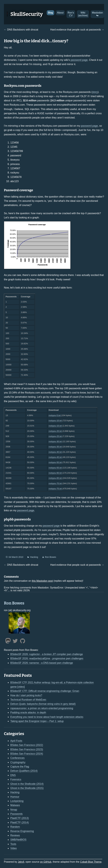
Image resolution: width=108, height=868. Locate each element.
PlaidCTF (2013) (20, 818)
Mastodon (97, 14)
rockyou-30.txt (55, 441)
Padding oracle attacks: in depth (28, 713)
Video (14, 848)
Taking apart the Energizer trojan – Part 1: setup (37, 721)
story (95, 92)
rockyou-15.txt (55, 426)
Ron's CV (71, 14)
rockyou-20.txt (55, 431)
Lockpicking (17, 801)
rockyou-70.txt (55, 483)
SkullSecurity (27, 14)
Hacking (34, 557)
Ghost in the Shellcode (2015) (27, 788)
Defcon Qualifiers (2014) (24, 771)
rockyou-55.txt (55, 468)
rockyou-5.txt (55, 415)
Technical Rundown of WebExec (28, 700)
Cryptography (18, 762)
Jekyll (21, 862)
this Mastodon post (42, 581)
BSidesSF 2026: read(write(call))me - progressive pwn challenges (47, 658)
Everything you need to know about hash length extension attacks (47, 717)
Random (15, 827)
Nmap (14, 810)
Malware (15, 805)
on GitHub (46, 862)
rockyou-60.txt (55, 473)
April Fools (16, 741)
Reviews (15, 835)
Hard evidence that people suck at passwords (76, 30)
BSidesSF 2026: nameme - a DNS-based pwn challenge (42, 663)
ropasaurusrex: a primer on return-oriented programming (42, 708)
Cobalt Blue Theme (91, 862)
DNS (13, 775)
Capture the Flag (20, 767)
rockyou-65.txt (55, 478)
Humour (15, 797)
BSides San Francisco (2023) (27, 749)
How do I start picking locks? (26, 695)
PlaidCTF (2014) (20, 823)
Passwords (16, 814)
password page (79, 60)
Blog (50, 13)
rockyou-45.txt (55, 457)
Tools (13, 844)
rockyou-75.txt (55, 489)
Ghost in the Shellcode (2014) (27, 784)
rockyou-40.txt (55, 452)
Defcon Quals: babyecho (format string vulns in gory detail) (43, 704)
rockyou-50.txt (55, 462)
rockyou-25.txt (55, 436)
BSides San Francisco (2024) (27, 754)
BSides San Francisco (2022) (27, 745)
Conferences (17, 758)
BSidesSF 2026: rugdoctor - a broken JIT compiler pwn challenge (47, 654)
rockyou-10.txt (55, 421)
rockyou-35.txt (55, 447)
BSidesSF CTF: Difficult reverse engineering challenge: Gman (45, 691)
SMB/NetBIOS (18, 840)
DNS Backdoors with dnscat (23, 30)
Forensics (16, 779)
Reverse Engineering (22, 831)
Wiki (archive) (83, 14)
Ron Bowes (50, 557)
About (60, 13)
